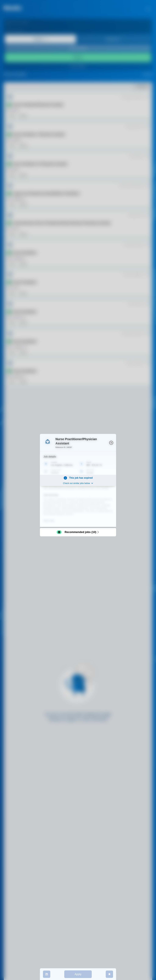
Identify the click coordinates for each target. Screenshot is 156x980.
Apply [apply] (78, 974)
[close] (111, 443)
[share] (47, 974)
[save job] (109, 974)
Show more (49, 521)
